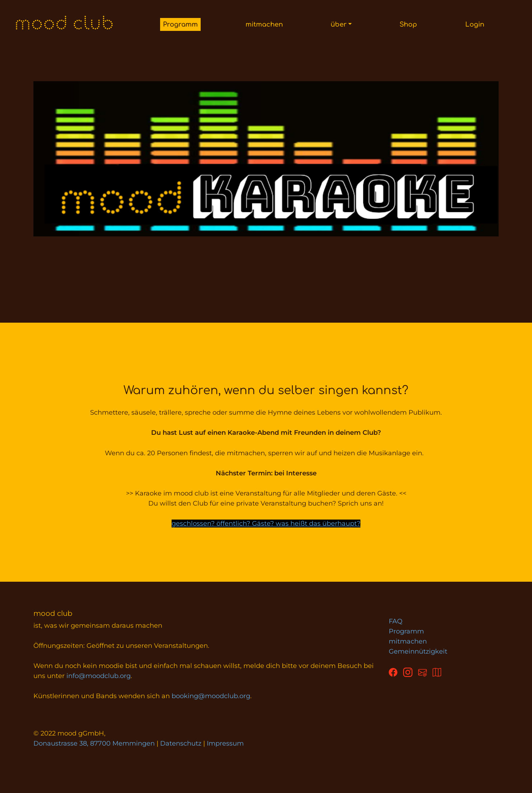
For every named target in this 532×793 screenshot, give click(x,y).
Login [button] (475, 24)
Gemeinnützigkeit (418, 651)
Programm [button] (180, 24)
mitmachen (408, 641)
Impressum (225, 743)
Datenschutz (181, 743)
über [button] (339, 24)
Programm (406, 631)
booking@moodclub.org (211, 696)
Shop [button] (408, 24)
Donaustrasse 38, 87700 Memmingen (94, 743)
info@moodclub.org (99, 676)
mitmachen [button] (264, 24)
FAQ (396, 621)
